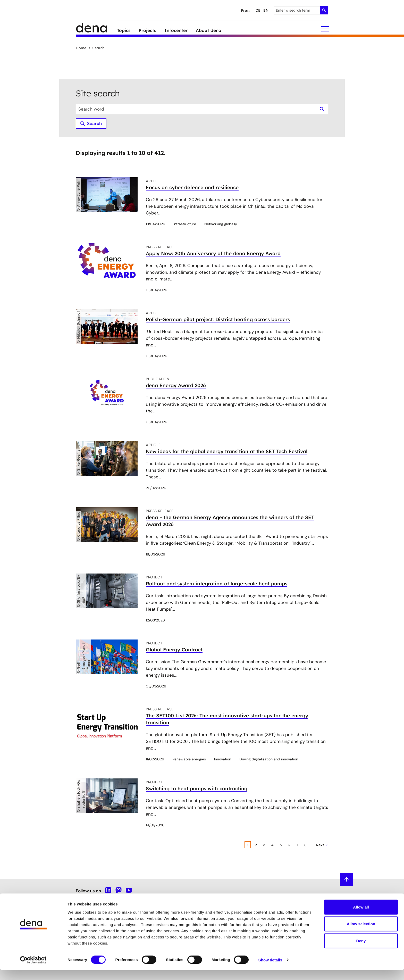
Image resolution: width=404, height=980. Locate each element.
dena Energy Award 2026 (176, 385)
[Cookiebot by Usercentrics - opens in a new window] (33, 970)
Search (96, 48)
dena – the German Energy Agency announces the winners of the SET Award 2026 (230, 521)
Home (81, 48)
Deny (361, 951)
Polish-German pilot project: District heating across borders (218, 319)
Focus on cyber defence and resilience (192, 187)
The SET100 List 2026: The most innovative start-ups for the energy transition (227, 719)
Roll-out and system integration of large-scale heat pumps (217, 584)
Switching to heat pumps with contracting (197, 788)
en (266, 10)
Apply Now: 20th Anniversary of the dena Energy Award (213, 253)
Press (246, 11)
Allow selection (361, 934)
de (258, 10)
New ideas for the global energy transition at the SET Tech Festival (227, 451)
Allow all (361, 917)
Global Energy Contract (174, 650)
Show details (270, 970)
